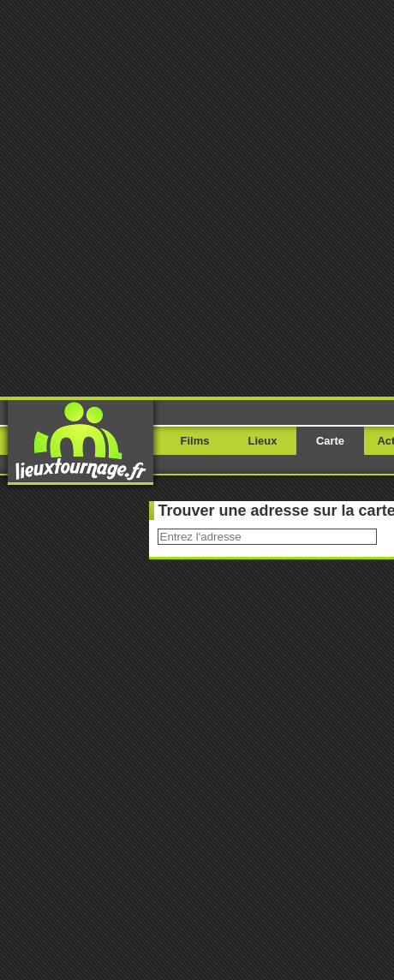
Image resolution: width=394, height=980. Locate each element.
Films (195, 441)
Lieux (263, 441)
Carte (330, 441)
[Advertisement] (197, 197)
